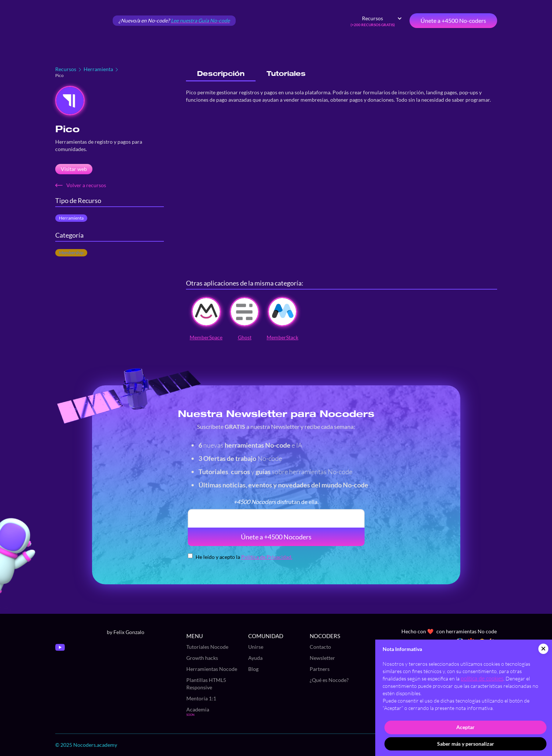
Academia (198, 709)
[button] (376, 21)
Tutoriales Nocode (207, 647)
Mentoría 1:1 (201, 698)
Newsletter (322, 658)
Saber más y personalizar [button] (466, 744)
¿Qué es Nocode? (329, 680)
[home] (81, 21)
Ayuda (255, 658)
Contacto (320, 647)
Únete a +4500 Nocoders (276, 537)
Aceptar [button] (465, 727)
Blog (253, 669)
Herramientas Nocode (212, 669)
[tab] (221, 74)
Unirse (256, 647)
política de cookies (482, 678)
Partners (320, 669)
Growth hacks (202, 658)
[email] (276, 518)
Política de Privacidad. (267, 557)
